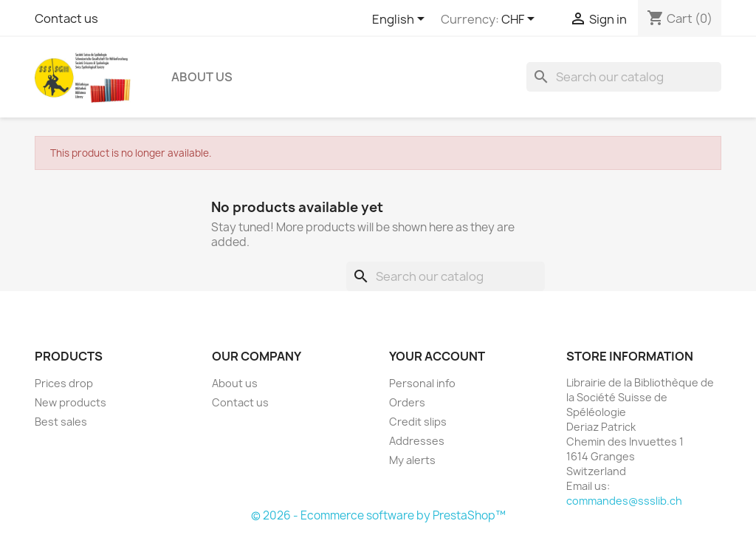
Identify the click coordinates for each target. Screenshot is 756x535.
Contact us (66, 18)
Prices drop (64, 383)
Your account (437, 356)
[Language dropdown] (401, 20)
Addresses (417, 441)
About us (202, 77)
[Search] (624, 77)
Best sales (61, 422)
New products (71, 402)
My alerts (412, 460)
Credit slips (418, 422)
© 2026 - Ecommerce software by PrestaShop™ (378, 515)
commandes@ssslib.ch (624, 501)
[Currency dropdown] (520, 20)
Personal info (422, 383)
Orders (407, 402)
